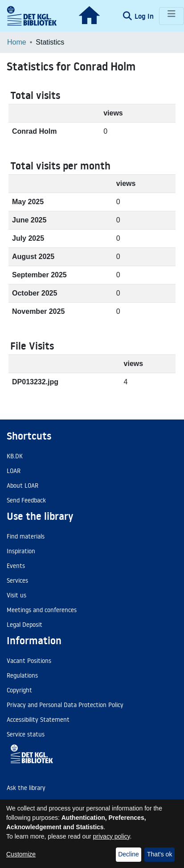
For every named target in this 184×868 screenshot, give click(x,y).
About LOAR (22, 485)
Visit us (16, 595)
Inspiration (21, 551)
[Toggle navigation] (172, 16)
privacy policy (112, 836)
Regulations (22, 675)
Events (16, 566)
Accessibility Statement (38, 720)
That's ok (159, 854)
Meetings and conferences (42, 610)
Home (17, 42)
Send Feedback (26, 500)
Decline (129, 854)
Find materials (26, 536)
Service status (26, 734)
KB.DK (15, 456)
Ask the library (26, 788)
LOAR (14, 471)
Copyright (19, 690)
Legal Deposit (25, 625)
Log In (145, 16)
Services (17, 580)
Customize (21, 854)
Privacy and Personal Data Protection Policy (65, 705)
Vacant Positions (29, 661)
